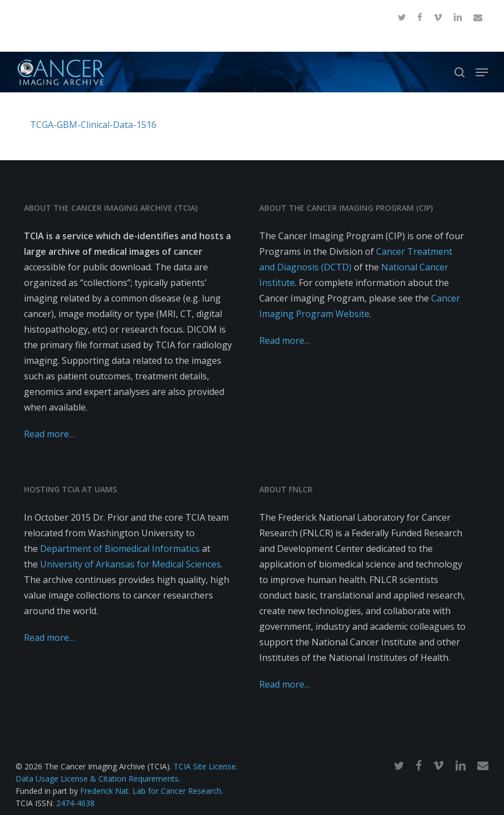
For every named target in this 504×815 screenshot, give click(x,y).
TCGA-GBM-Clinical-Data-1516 (93, 125)
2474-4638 (75, 803)
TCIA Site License (205, 766)
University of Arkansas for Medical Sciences (130, 564)
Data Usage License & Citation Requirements (97, 779)
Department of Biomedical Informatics (120, 549)
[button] (482, 72)
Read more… (50, 434)
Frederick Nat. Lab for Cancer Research (151, 791)
